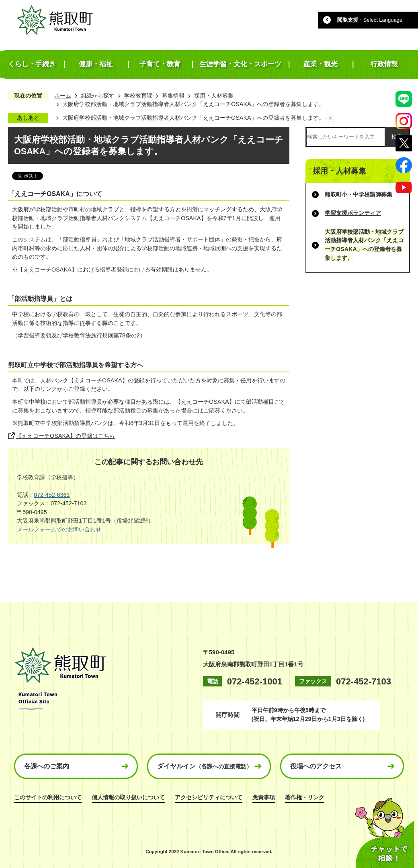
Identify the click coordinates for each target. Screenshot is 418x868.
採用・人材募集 (214, 96)
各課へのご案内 (47, 766)
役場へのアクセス (316, 766)
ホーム (63, 96)
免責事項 (264, 797)
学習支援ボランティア (353, 213)
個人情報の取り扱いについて (128, 797)
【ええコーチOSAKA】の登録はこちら (66, 436)
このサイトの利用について (48, 797)
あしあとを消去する (330, 118)
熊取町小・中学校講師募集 (359, 194)
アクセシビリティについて (209, 797)
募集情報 (173, 96)
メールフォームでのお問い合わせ (59, 529)
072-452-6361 (52, 495)
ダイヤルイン (205, 766)
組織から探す (98, 96)
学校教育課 (138, 96)
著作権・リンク (305, 797)
